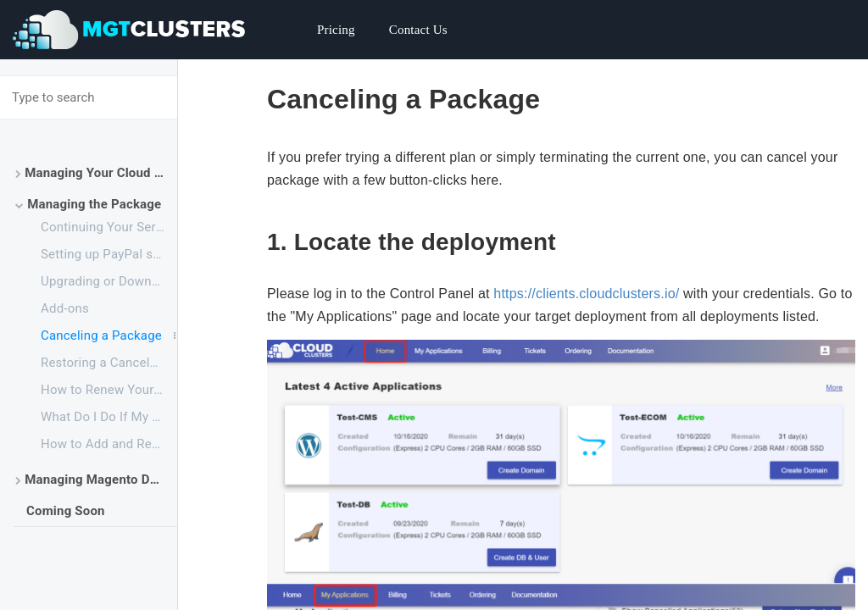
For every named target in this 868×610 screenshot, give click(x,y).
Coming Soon (66, 511)
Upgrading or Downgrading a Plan (109, 281)
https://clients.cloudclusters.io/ (586, 294)
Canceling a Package (101, 335)
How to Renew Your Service (109, 390)
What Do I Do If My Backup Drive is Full (109, 417)
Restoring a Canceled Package (109, 363)
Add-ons (65, 308)
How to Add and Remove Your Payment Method (109, 444)
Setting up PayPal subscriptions (109, 254)
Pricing (336, 30)
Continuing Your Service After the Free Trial (109, 227)
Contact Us (418, 30)
